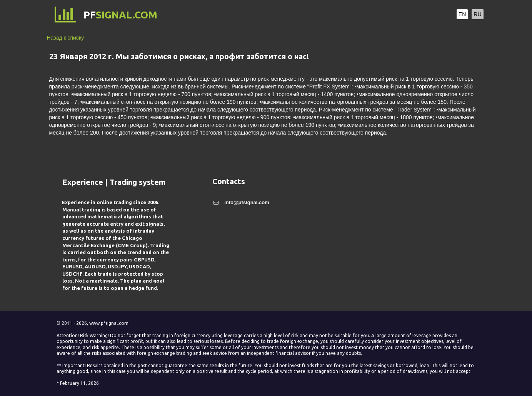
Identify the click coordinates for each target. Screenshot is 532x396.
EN (462, 14)
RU (477, 14)
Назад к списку (66, 38)
